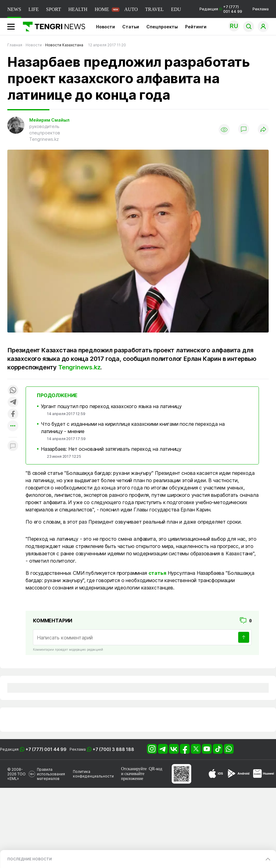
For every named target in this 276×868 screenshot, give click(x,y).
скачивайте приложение (133, 776)
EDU (176, 9)
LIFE (34, 9)
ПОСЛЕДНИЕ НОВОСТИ (30, 859)
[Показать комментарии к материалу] (13, 446)
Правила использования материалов (51, 774)
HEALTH (78, 9)
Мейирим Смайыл (49, 120)
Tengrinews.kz (79, 367)
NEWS (14, 9)
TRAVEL (154, 9)
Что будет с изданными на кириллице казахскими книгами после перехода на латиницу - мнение (133, 428)
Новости (106, 27)
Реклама (261, 9)
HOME (102, 9)
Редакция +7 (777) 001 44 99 (221, 9)
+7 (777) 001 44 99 (46, 749)
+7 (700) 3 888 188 (113, 749)
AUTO (131, 9)
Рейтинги (196, 27)
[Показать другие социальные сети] (13, 426)
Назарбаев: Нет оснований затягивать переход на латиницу (111, 449)
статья (157, 573)
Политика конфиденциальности (93, 774)
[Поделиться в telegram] (13, 402)
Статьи (131, 27)
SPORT (54, 9)
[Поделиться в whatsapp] (13, 391)
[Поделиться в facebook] (13, 414)
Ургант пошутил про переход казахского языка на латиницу (111, 406)
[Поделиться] (263, 130)
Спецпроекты (162, 27)
